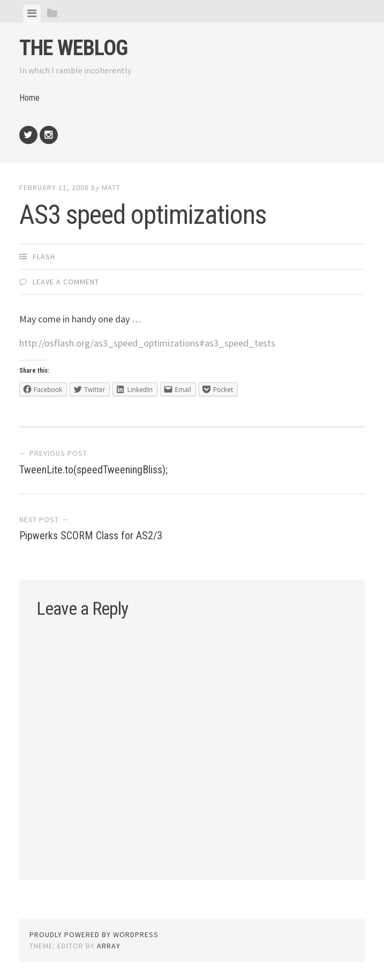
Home (29, 98)
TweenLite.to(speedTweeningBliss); (93, 470)
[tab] (32, 13)
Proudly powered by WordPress (94, 934)
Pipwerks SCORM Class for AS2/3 (91, 536)
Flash (44, 257)
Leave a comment (66, 282)
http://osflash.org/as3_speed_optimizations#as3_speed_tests (147, 343)
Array (109, 946)
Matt (111, 187)
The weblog (73, 48)
